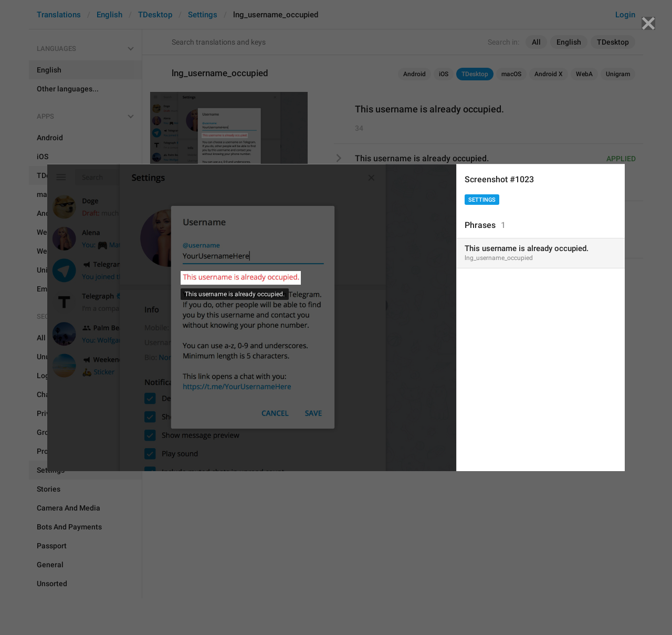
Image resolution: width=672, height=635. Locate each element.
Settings (482, 200)
